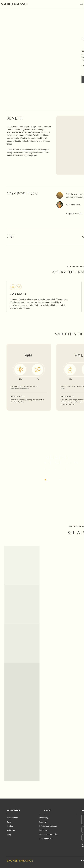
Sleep (9, 835)
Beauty (9, 822)
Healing (10, 826)
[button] (59, 480)
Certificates (44, 830)
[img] (14, 4)
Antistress (11, 830)
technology (79, 197)
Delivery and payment (48, 826)
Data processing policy (48, 834)
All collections (12, 818)
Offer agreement (46, 838)
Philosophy (44, 818)
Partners (43, 822)
